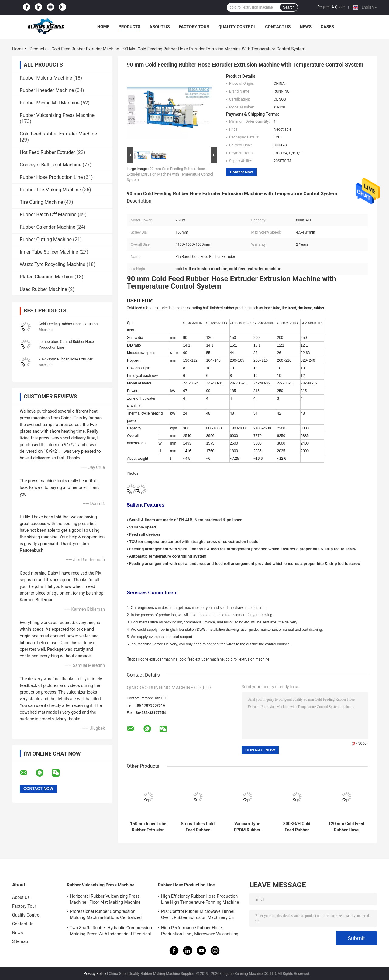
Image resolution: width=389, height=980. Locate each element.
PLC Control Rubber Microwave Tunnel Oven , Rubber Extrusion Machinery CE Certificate (198, 915)
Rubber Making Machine (46, 78)
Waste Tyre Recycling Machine (53, 264)
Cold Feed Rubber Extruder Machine (85, 49)
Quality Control (237, 27)
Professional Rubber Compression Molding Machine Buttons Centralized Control (106, 915)
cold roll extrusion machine (247, 659)
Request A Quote (331, 7)
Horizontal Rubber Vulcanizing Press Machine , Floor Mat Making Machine (105, 899)
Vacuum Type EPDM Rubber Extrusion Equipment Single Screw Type (247, 827)
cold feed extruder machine (202, 659)
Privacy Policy (95, 974)
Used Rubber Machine (43, 289)
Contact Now (241, 172)
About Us (160, 27)
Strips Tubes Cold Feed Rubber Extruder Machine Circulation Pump (198, 827)
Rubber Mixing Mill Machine (50, 103)
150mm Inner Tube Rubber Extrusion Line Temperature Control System (148, 827)
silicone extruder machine (157, 659)
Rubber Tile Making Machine (50, 190)
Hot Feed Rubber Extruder (47, 152)
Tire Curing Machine (41, 202)
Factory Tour (194, 27)
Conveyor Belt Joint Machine (51, 165)
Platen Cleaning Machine (46, 277)
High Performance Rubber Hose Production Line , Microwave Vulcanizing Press (200, 932)
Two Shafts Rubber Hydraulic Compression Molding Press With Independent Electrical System (111, 932)
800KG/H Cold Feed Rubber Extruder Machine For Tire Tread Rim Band (297, 827)
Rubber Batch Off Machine (48, 215)
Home (103, 27)
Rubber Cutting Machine (46, 239)
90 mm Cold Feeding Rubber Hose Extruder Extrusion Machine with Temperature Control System (170, 174)
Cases (327, 27)
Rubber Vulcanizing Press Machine (57, 115)
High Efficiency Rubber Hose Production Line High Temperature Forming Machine (200, 899)
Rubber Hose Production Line (51, 177)
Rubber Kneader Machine (47, 90)
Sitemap (20, 941)
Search (289, 7)
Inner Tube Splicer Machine (49, 252)
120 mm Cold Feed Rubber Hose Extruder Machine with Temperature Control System (346, 827)
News (306, 27)
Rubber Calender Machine (48, 227)
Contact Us (278, 27)
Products (129, 27)
